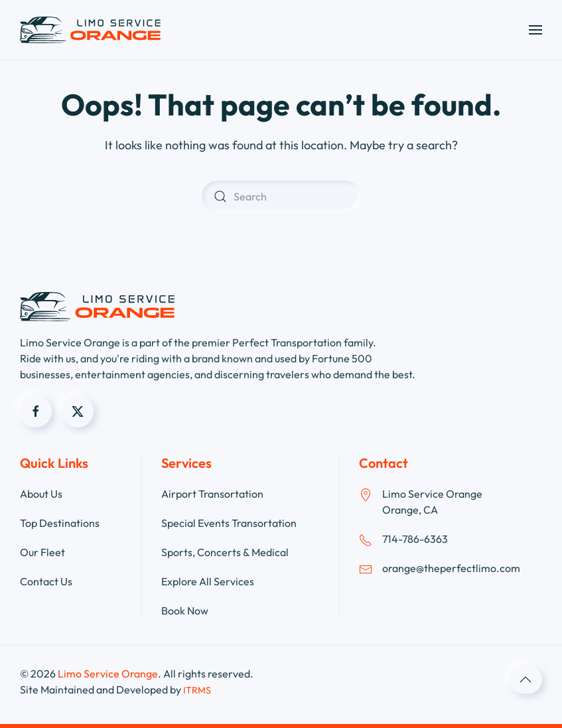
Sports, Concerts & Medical (225, 552)
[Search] (281, 196)
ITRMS (197, 690)
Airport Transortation (212, 494)
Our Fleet (42, 552)
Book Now (185, 611)
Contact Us (46, 581)
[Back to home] (90, 30)
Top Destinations (60, 523)
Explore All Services (208, 581)
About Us (41, 494)
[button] (535, 30)
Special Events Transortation (229, 523)
